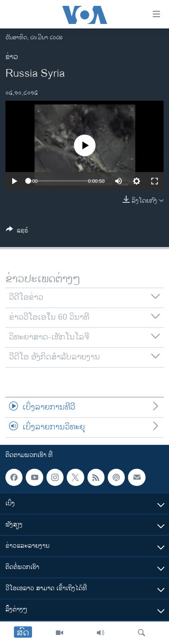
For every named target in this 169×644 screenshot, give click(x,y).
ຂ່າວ (12, 57)
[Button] (17, 232)
